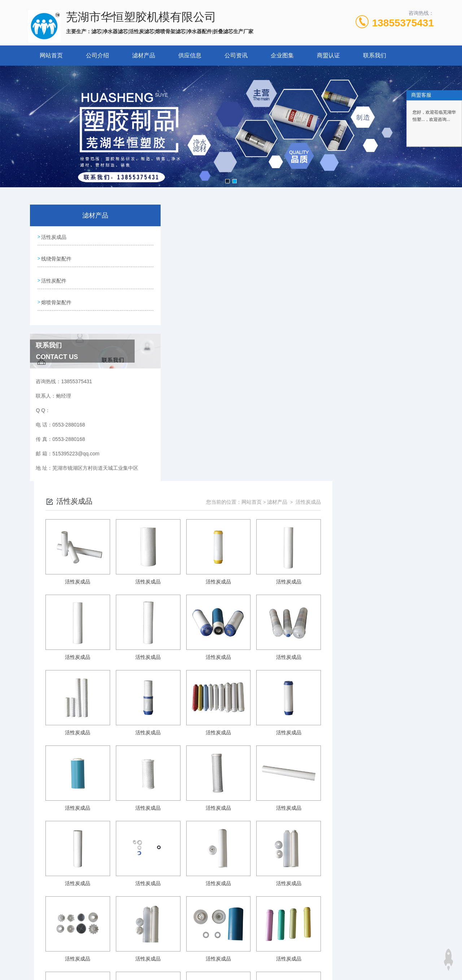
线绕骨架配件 (56, 257)
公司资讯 (236, 55)
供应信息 (190, 55)
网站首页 (51, 55)
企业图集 (282, 55)
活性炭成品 (54, 236)
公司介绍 (97, 55)
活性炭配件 (54, 277)
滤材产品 (144, 55)
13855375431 (403, 23)
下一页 (313, 858)
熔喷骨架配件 (56, 298)
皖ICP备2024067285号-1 (284, 922)
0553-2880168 (184, 911)
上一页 (256, 858)
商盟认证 (328, 55)
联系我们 (375, 55)
